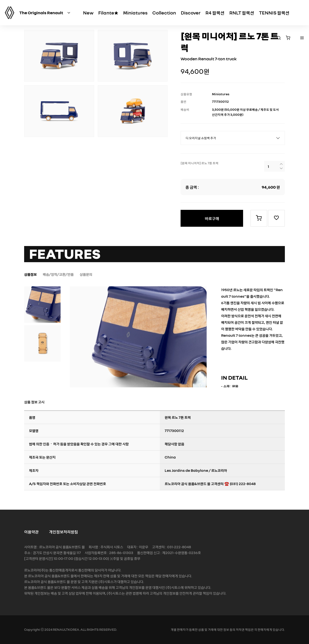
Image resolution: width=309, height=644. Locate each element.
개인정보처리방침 (63, 532)
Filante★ (108, 13)
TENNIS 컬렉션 (274, 13)
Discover (191, 13)
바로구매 (212, 218)
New (88, 13)
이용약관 (31, 532)
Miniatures (135, 13)
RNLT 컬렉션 (242, 13)
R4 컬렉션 (215, 13)
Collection (164, 13)
